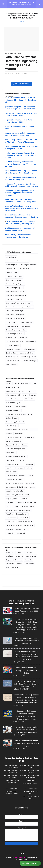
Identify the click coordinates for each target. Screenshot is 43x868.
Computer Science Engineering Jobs (12, 792)
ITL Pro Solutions (28, 464)
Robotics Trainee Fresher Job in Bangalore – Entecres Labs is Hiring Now (21, 216)
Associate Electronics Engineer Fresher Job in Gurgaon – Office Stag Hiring (21, 172)
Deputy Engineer (11, 269)
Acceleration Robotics (13, 387)
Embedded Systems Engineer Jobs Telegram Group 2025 (26, 610)
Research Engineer (12, 357)
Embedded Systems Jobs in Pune (31, 766)
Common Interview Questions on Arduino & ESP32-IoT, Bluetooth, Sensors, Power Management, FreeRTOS (26, 699)
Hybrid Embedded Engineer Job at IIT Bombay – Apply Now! (20, 229)
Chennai (29, 552)
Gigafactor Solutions (12, 445)
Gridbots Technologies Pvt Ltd (16, 449)
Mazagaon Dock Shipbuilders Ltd (17, 487)
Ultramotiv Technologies (25, 522)
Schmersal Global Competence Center (18, 510)
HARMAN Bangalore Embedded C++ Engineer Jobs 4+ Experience (19, 236)
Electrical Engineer (12, 272)
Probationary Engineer (13, 349)
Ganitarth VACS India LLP (14, 441)
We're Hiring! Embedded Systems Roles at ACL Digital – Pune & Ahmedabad (21, 141)
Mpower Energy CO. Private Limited (17, 495)
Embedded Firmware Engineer (16, 292)
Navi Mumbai (30, 564)
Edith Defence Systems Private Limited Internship (18, 430)
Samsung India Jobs (28, 506)
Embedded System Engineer (15, 315)
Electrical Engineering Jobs (31, 792)
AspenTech (31, 391)
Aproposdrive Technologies (15, 391)
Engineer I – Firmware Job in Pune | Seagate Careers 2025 (19, 121)
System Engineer (11, 364)
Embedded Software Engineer (15, 299)
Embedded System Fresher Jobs (12, 781)
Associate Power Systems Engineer (17, 261)
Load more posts (23, 84)
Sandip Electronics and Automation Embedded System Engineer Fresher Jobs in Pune (21, 155)
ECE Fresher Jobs (31, 788)
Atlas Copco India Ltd (13, 395)
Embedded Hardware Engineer (16, 295)
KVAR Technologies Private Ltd (16, 476)
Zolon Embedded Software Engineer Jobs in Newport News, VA (21, 147)
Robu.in (16, 506)
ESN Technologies (12, 426)
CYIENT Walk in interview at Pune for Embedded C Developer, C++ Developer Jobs (21, 100)
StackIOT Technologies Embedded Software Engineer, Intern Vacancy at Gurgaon (20, 164)
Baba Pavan (11, 73)
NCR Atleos (23, 499)
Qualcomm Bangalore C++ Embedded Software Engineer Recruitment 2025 (20, 108)
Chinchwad (9, 556)
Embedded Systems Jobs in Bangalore (12, 771)
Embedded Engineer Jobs (14, 288)
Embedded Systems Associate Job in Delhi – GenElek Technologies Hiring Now (21, 185)
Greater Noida (31, 556)
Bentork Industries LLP (13, 410)
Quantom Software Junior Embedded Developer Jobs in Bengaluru (26, 641)
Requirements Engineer (26, 353)
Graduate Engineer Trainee (15, 334)
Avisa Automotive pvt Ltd (14, 399)
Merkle (32, 487)
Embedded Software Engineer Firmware (19, 303)
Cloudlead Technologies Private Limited (19, 414)
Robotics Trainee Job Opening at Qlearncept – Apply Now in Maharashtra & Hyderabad (21, 208)
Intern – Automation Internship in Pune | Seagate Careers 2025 (21, 114)
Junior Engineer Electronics (14, 341)
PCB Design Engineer (13, 345)
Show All (21, 21)
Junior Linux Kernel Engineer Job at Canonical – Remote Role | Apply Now (20, 200)
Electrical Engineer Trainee (14, 276)
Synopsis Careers (22, 514)
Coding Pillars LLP (12, 418)
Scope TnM (9, 514)
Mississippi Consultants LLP (15, 491)
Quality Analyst (11, 353)
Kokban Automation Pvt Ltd (15, 479)
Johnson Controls (11, 472)
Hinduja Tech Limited (13, 464)
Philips (8, 506)
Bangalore (20, 552)
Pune (7, 568)
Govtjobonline (20, 857)
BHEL (32, 399)
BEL (26, 399)
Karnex (31, 476)
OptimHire (9, 502)
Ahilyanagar (10, 552)
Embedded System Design (14, 311)
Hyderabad (18, 560)
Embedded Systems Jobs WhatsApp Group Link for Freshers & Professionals (27, 730)
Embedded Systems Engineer (15, 318)
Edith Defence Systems (13, 53)
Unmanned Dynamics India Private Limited (20, 526)
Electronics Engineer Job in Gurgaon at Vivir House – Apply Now (21, 178)
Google (25, 445)
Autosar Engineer (11, 265)
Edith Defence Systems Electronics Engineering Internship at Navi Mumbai (21, 63)
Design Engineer (25, 269)
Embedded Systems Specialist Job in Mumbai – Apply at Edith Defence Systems (19, 193)
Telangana (16, 568)
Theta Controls (24, 518)
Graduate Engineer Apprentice (16, 330)
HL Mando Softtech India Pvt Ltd (16, 456)
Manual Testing (31, 341)
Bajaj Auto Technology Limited (16, 407)
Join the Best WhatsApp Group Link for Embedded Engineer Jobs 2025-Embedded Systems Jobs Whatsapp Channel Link (27, 624)
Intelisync (29, 468)
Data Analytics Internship (28, 265)
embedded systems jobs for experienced (12, 766)
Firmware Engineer (12, 326)
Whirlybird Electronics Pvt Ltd (15, 533)
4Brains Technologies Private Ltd (25, 384)
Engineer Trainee (11, 322)
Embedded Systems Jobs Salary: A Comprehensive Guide (27, 670)
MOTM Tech (30, 483)
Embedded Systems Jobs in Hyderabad (31, 776)
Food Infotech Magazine (14, 437)
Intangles (20, 468)
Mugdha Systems (11, 499)
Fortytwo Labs (29, 437)
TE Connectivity (11, 518)
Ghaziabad (20, 556)
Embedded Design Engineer (15, 284)
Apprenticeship (11, 257)
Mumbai (20, 564)
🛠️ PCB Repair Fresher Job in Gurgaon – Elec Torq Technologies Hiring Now (21, 223)
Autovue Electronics (29, 395)
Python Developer (29, 349)
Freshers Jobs (25, 326)
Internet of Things (12, 338)
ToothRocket (10, 522)
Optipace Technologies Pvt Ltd (26, 502)
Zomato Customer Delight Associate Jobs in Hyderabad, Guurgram (20, 134)
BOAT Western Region (13, 403)
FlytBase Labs (19, 433)
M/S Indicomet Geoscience (14, 483)
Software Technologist (29, 361)
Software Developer (12, 361)
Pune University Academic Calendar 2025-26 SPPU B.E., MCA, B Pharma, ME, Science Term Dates (26, 656)
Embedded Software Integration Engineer (19, 307)
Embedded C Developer (14, 280)
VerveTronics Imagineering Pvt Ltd (17, 529)
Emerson (9, 433)
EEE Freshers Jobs (12, 788)
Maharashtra (10, 564)
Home (22, 853)
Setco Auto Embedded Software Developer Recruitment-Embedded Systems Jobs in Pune (27, 715)
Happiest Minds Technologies (15, 460)
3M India (9, 384)
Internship (24, 338)
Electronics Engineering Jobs (31, 797)
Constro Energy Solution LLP (15, 422)
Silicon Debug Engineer (28, 357)
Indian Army (10, 468)
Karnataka (28, 560)
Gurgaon (9, 560)
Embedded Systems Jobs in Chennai (12, 776)
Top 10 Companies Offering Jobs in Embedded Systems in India (27, 743)
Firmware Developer (26, 322)
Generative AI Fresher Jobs (30, 784)
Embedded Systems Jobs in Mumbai (31, 771)
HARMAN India (11, 453)
